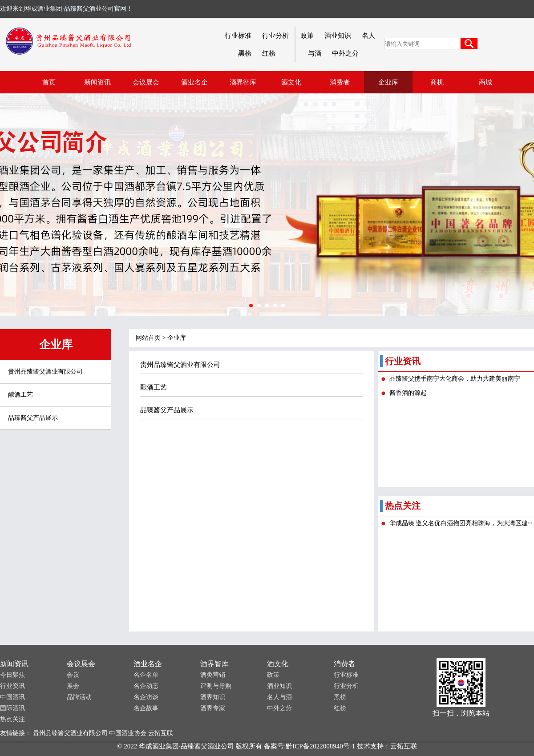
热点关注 (12, 719)
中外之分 (345, 53)
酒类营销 (213, 675)
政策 (307, 36)
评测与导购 (216, 686)
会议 (73, 675)
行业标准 (238, 36)
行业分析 (275, 36)
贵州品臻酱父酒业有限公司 (45, 372)
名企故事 (146, 708)
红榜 (269, 53)
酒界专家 (213, 708)
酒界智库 (214, 664)
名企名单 (146, 675)
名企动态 (146, 686)
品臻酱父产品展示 (33, 418)
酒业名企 (148, 664)
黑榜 (245, 53)
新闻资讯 (14, 664)
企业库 (177, 338)
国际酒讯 (12, 708)
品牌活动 (79, 697)
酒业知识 (338, 36)
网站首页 (148, 338)
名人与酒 (279, 697)
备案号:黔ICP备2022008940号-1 (309, 746)
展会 (73, 686)
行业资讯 (12, 686)
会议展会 (81, 664)
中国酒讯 (12, 697)
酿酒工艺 (20, 395)
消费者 (344, 664)
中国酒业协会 (128, 733)
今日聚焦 (12, 675)
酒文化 (278, 664)
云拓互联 (161, 733)
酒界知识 (213, 697)
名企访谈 (146, 697)
